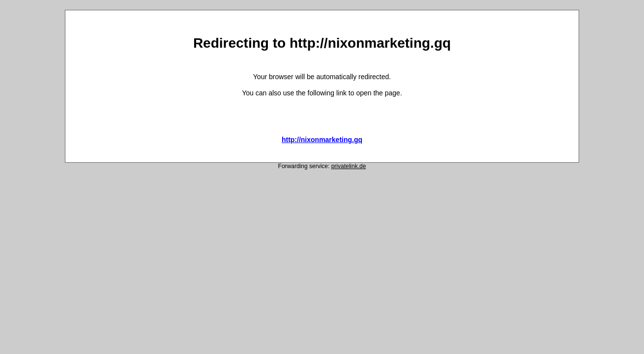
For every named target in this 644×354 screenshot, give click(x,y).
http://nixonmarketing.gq (322, 140)
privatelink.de (349, 166)
